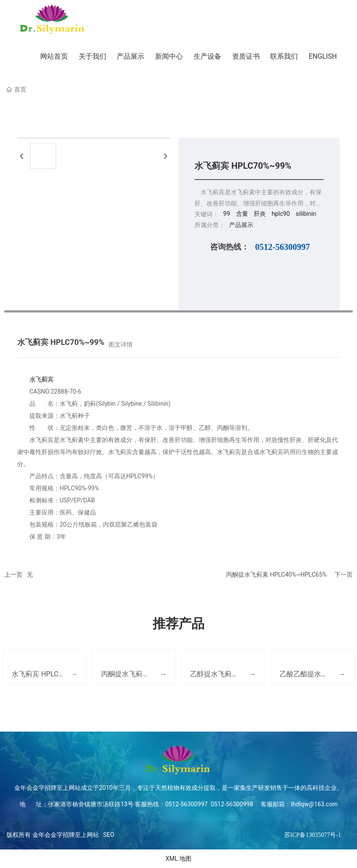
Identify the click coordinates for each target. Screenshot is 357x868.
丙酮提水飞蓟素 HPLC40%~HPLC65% (276, 574)
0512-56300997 (282, 247)
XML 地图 (178, 859)
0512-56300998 (231, 804)
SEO (109, 835)
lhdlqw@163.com (314, 804)
